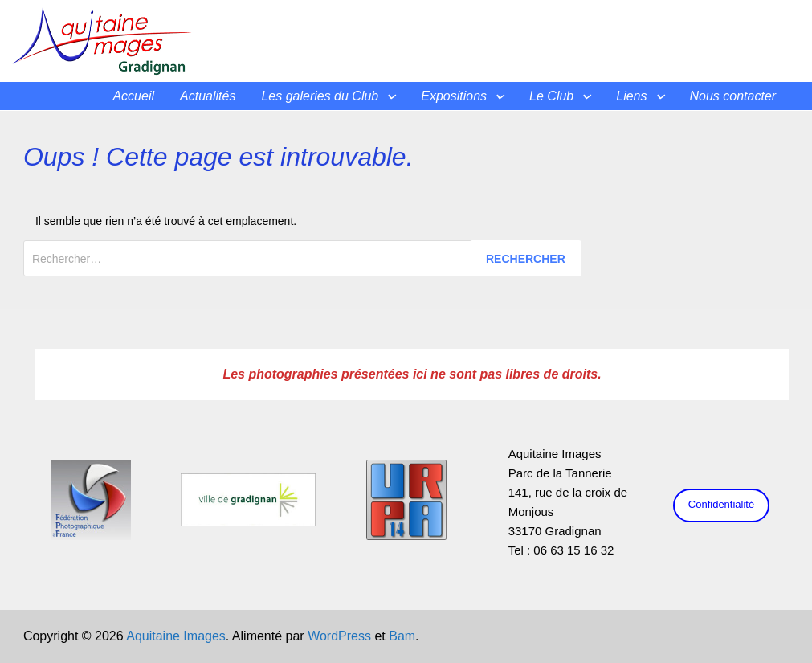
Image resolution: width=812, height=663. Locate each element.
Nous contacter (733, 96)
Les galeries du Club (320, 96)
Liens (631, 96)
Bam (402, 636)
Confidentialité (721, 504)
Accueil (133, 96)
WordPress (339, 636)
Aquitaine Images (176, 636)
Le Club (551, 96)
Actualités (208, 96)
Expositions (454, 96)
